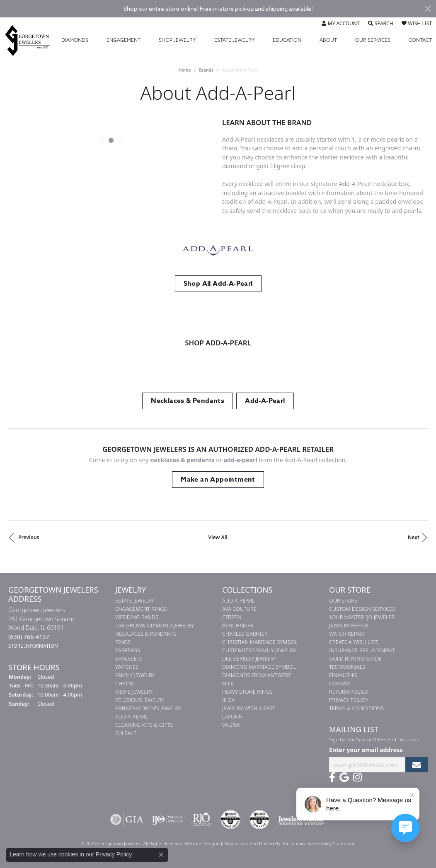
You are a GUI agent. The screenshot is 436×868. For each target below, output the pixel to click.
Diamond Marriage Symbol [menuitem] (259, 667)
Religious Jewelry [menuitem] (140, 700)
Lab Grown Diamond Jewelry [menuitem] (155, 625)
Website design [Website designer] (201, 843)
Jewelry (177, 40)
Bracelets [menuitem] (129, 658)
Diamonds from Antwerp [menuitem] (257, 675)
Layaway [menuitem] (340, 683)
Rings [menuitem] (123, 642)
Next (414, 537)
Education (287, 40)
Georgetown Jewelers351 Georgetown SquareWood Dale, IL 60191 (41, 628)
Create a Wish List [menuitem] (353, 642)
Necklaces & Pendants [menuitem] (146, 634)
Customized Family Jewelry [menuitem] (259, 650)
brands (206, 70)
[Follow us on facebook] (332, 777)
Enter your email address (366, 750)
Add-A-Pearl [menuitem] (132, 716)
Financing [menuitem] (343, 675)
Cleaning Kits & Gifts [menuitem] (144, 725)
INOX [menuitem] (228, 700)
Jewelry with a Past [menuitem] (249, 708)
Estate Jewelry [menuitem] (135, 600)
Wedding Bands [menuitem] (137, 617)
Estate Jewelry (235, 40)
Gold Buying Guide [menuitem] (355, 658)
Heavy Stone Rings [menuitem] (247, 692)
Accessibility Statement (331, 843)
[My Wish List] (417, 24)
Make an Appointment (218, 480)
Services (373, 40)
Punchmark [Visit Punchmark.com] (293, 843)
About (328, 40)
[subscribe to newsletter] (417, 765)
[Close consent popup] (161, 855)
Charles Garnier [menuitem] (245, 634)
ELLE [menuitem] (228, 683)
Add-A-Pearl (265, 401)
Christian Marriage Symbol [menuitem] (260, 642)
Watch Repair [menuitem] (347, 634)
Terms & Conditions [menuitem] (356, 708)
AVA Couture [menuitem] (239, 609)
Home (185, 70)
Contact (420, 40)
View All (218, 537)
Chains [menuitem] (125, 683)
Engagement (124, 40)
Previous (29, 537)
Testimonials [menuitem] (347, 667)
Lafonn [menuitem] (232, 716)
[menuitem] (127, 820)
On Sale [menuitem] (126, 733)
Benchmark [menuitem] (238, 625)
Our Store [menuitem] (343, 600)
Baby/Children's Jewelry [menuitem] (148, 708)
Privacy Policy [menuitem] (349, 700)
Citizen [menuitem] (232, 617)
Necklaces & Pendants (188, 401)
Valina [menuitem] (231, 725)
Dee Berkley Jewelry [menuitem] (249, 658)
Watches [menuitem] (127, 667)
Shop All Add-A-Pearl (218, 284)
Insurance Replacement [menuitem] (362, 650)
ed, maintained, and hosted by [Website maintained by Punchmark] (249, 843)
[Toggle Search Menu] (381, 24)
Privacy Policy (114, 854)
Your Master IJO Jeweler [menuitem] (362, 617)
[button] (102, 140)
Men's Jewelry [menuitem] (134, 692)
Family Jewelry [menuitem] (135, 675)
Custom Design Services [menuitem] (362, 609)
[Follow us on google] (344, 777)
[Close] (428, 9)
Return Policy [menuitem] (349, 692)
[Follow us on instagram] (357, 777)
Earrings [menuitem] (128, 650)
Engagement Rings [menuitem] (141, 609)
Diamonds (75, 40)
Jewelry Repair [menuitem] (349, 625)
